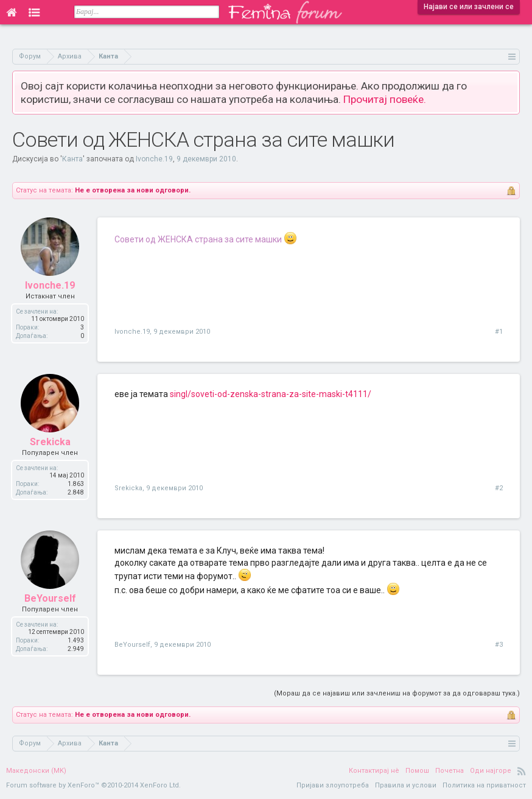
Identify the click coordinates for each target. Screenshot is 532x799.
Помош (417, 771)
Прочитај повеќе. (385, 99)
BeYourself (50, 598)
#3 (499, 645)
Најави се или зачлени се (469, 7)
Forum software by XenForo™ (93, 785)
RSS (522, 771)
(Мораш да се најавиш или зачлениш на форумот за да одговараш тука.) (397, 693)
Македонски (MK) (36, 771)
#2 (499, 488)
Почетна (450, 771)
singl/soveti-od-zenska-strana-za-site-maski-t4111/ (271, 394)
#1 (499, 332)
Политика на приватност (484, 785)
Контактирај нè (374, 771)
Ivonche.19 (154, 159)
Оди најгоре (491, 771)
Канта (72, 159)
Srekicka (50, 442)
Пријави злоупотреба (333, 785)
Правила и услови (406, 785)
